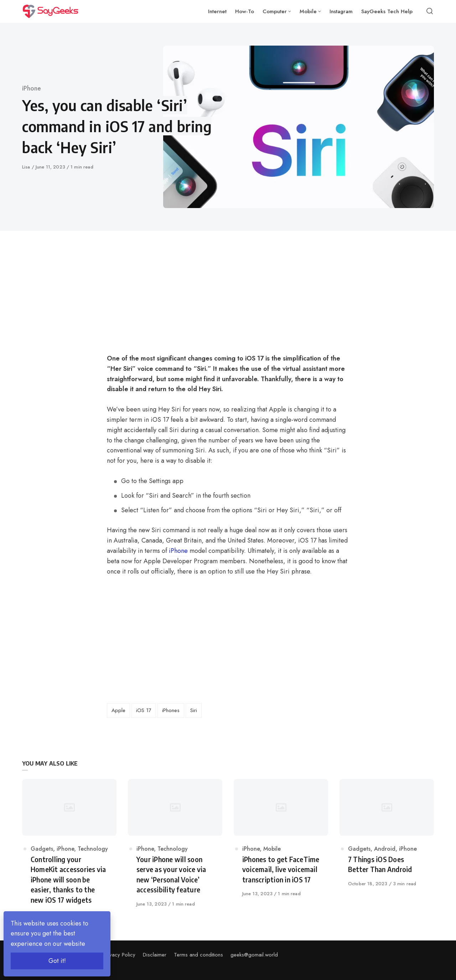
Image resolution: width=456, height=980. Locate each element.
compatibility (226, 551)
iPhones (171, 710)
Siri (194, 710)
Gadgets (42, 849)
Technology (93, 849)
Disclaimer (155, 955)
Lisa (27, 167)
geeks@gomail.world (254, 955)
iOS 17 (254, 358)
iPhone (32, 88)
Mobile (272, 849)
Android (385, 849)
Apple (118, 710)
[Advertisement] (178, 301)
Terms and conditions (198, 955)
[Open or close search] (430, 11)
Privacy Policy (120, 955)
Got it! (57, 961)
